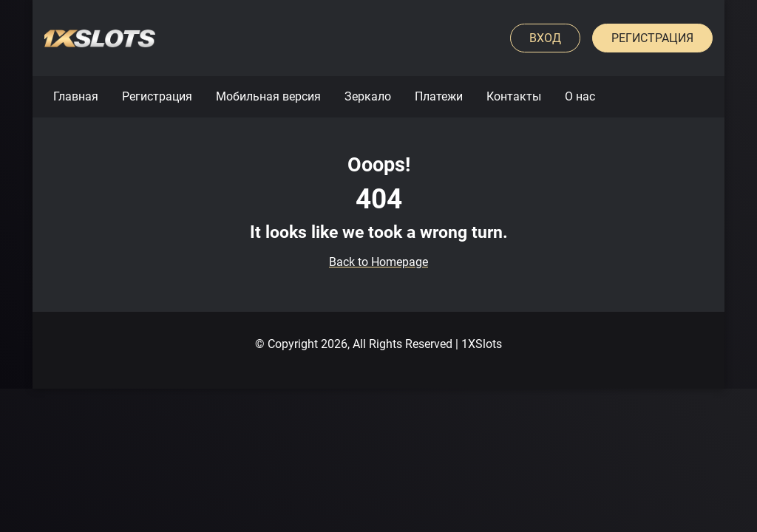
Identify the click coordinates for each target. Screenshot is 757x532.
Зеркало (368, 96)
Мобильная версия (268, 96)
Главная (76, 96)
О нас (580, 96)
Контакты (514, 96)
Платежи (439, 96)
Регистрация (652, 38)
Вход (545, 38)
